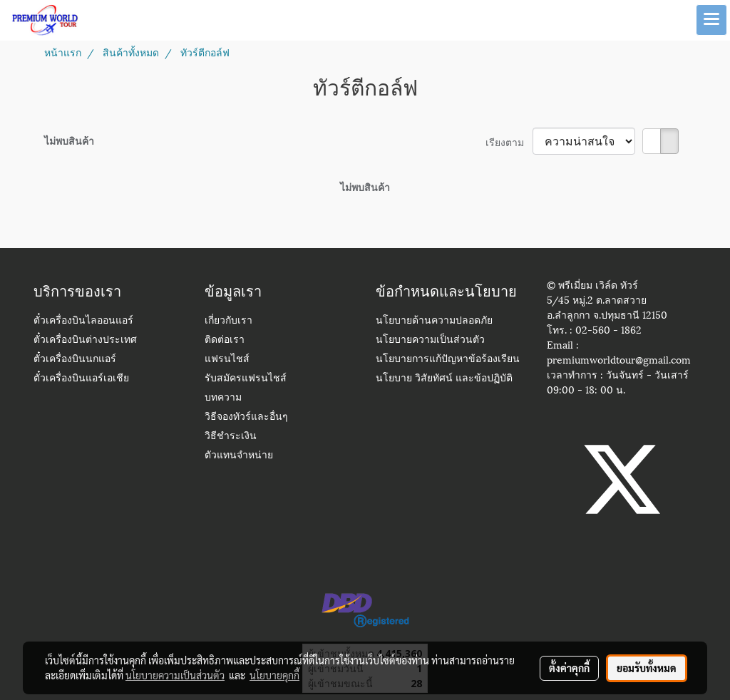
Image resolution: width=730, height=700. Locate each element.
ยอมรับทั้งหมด (647, 668)
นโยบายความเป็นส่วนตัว (430, 340)
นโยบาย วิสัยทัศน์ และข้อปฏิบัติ (444, 379)
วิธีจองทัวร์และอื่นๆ (246, 417)
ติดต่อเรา (225, 340)
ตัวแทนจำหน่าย (239, 456)
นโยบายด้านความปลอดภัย (434, 321)
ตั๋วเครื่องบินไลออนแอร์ (83, 321)
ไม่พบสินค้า (69, 140)
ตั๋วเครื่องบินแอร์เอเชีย (81, 379)
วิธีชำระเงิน (231, 437)
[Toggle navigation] (711, 20)
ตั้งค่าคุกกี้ (569, 668)
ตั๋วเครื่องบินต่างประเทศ (85, 340)
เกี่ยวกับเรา (228, 321)
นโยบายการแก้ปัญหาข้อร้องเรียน (448, 360)
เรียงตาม (509, 141)
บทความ (223, 398)
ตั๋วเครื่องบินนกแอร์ (75, 360)
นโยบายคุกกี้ (274, 675)
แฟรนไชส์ (227, 360)
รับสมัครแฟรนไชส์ (246, 379)
